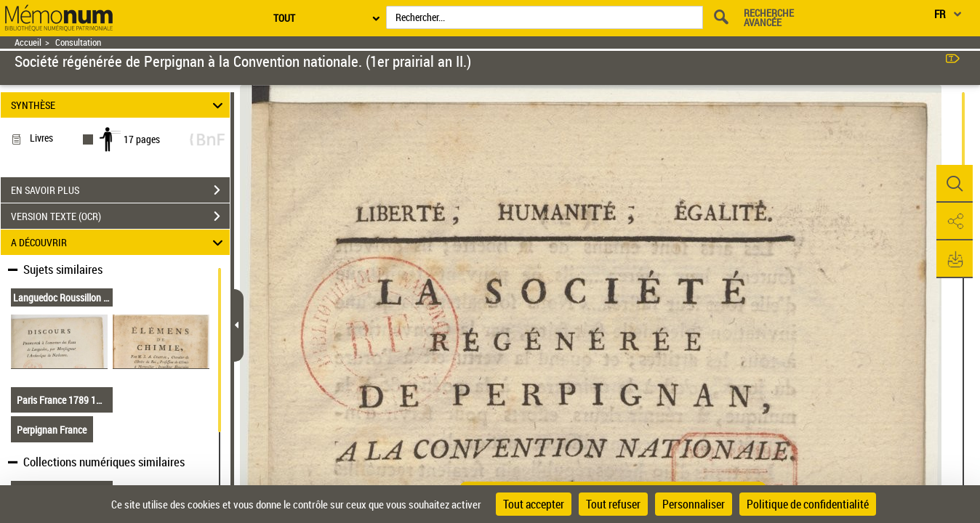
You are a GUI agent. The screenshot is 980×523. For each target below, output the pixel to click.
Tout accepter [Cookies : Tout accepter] (534, 504)
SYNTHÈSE (119, 105)
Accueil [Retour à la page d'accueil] (28, 42)
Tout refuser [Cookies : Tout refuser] (613, 504)
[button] (955, 184)
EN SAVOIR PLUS (120, 190)
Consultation (78, 42)
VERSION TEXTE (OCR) (120, 216)
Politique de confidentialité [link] (808, 504)
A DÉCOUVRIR (119, 242)
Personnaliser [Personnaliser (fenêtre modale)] (694, 504)
